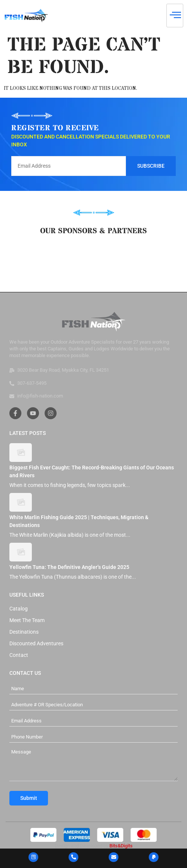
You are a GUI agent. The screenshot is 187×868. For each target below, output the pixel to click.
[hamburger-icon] (175, 16)
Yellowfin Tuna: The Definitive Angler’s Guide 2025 (69, 567)
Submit (29, 798)
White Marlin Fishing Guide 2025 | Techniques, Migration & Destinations (79, 521)
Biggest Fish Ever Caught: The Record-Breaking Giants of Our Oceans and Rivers (92, 471)
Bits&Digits (121, 846)
